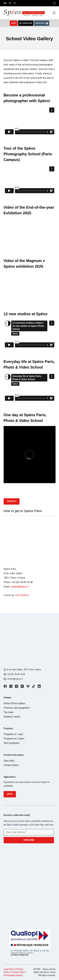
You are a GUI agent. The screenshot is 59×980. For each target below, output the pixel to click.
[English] (5, 3)
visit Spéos (21, 595)
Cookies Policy (18, 972)
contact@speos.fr (20, 587)
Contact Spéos (11, 765)
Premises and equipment (17, 708)
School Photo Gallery (14, 703)
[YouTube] (22, 686)
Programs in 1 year (13, 734)
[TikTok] (34, 686)
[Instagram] (11, 686)
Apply (14, 23)
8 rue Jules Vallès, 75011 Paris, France (24, 670)
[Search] (54, 3)
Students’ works (12, 717)
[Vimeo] (28, 686)
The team (8, 712)
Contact (12, 501)
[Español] (15, 3)
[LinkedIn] (39, 686)
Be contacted (26, 23)
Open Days (42, 23)
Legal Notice (9, 969)
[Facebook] (5, 686)
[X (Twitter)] (17, 686)
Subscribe (29, 840)
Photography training (13, 975)
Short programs (12, 743)
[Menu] (54, 13)
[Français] (10, 3)
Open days (9, 761)
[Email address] (29, 832)
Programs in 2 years (14, 739)
